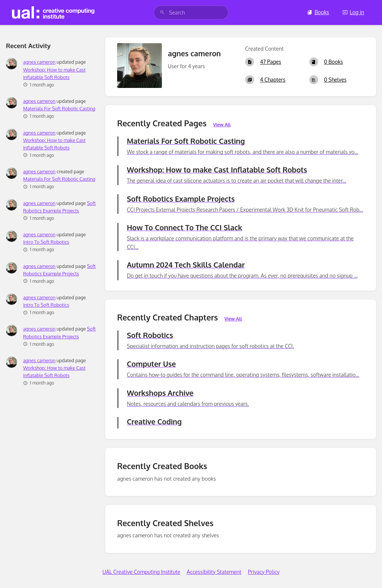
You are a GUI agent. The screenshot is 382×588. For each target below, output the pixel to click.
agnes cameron (39, 62)
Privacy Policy (264, 572)
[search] (191, 12)
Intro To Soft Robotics (46, 242)
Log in (353, 12)
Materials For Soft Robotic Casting (59, 108)
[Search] (162, 12)
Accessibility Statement (214, 572)
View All (222, 125)
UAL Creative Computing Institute (141, 572)
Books (318, 12)
